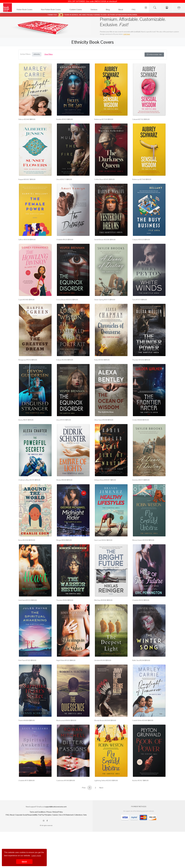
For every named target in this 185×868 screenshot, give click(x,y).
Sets (85, 815)
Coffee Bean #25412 (102, 179)
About (12, 815)
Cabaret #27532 (138, 119)
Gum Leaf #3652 (100, 540)
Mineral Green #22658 (140, 540)
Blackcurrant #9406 (63, 720)
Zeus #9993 (61, 420)
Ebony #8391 (23, 420)
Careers (55, 815)
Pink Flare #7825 (24, 660)
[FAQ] (136, 10)
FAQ (7, 815)
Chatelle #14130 (138, 600)
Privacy (49, 812)
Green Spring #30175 (102, 300)
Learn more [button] (36, 856)
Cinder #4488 (137, 420)
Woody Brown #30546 (102, 720)
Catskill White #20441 (140, 720)
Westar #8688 (61, 480)
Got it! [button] (24, 862)
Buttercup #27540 (139, 179)
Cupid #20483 (24, 300)
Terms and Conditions (38, 812)
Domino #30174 (138, 480)
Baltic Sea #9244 (138, 660)
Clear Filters (49, 54)
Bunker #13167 (138, 780)
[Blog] (110, 10)
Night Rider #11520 (63, 660)
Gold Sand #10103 (25, 600)
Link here (127, 34)
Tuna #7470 (137, 300)
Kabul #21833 (99, 360)
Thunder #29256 (138, 360)
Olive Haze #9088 (101, 420)
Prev (84, 788)
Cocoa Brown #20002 (64, 300)
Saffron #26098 (24, 240)
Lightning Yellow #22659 (103, 780)
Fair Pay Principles (45, 815)
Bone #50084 (23, 540)
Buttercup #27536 (101, 119)
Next (101, 788)
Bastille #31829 (62, 119)
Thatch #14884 (24, 720)
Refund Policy (58, 812)
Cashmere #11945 (63, 780)
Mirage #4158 (61, 540)
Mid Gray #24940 (101, 600)
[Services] (96, 10)
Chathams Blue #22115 (26, 480)
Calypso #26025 (138, 240)
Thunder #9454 (62, 600)
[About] (123, 10)
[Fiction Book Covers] (27, 10)
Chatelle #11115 (24, 780)
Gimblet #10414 (100, 660)
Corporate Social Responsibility (26, 815)
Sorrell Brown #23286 (102, 240)
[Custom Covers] (78, 10)
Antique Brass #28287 (102, 480)
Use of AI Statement (66, 815)
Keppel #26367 (24, 179)
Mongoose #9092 (25, 360)
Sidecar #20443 (24, 119)
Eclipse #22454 (62, 360)
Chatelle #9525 (62, 240)
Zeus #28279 (61, 179)
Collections (78, 815)
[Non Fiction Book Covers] (53, 10)
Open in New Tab (154, 55)
